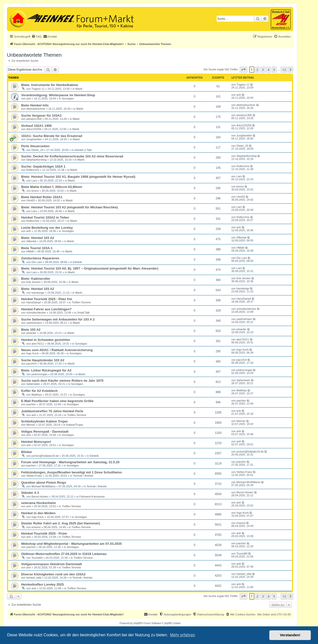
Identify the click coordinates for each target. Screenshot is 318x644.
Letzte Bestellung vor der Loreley (47, 228)
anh (29, 98)
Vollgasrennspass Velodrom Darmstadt (52, 564)
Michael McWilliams (44, 486)
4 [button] (268, 70)
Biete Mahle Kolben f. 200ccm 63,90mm (52, 187)
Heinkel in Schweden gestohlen (46, 340)
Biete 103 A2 (31, 330)
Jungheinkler (34, 139)
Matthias (37, 395)
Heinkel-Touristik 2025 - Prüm (44, 533)
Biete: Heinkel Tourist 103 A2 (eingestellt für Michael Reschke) (69, 207)
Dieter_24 (38, 150)
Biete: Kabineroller (36, 279)
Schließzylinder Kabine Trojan (44, 421)
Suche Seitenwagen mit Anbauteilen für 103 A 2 (58, 319)
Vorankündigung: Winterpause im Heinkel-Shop (58, 95)
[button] (243, 70)
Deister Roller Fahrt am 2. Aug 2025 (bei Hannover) (61, 523)
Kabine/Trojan (75, 425)
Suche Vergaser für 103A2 (41, 115)
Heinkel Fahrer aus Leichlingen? (46, 309)
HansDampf (34, 302)
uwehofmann (34, 323)
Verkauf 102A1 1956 (36, 126)
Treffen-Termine (81, 302)
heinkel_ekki (34, 578)
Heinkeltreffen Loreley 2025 (42, 584)
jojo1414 (32, 364)
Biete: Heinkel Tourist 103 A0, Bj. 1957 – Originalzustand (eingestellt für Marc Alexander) (90, 268)
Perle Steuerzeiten (35, 146)
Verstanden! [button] (290, 635)
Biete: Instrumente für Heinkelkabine (50, 85)
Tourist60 (37, 558)
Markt (79, 89)
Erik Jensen (33, 282)
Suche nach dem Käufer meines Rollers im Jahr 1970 (62, 381)
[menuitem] (37, 37)
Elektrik (78, 262)
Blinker (27, 452)
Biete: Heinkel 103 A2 (38, 238)
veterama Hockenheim (39, 503)
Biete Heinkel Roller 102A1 (42, 197)
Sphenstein (33, 384)
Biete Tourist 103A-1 (37, 248)
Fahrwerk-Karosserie (92, 497)
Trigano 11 (38, 89)
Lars (34, 181)
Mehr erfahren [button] (182, 635)
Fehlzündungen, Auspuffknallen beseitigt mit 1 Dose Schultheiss (71, 472)
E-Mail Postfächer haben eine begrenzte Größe (57, 401)
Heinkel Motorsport (36, 442)
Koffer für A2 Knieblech (39, 391)
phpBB (137, 623)
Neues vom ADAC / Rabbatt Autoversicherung (57, 350)
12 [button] (284, 70)
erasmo (36, 527)
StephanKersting (36, 160)
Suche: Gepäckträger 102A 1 (43, 166)
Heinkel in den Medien (38, 513)
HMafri (30, 251)
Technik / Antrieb (83, 476)
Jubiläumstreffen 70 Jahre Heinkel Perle (52, 411)
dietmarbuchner (36, 109)
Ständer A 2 (30, 493)
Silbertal (31, 241)
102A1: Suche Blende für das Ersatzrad (52, 136)
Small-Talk (83, 313)
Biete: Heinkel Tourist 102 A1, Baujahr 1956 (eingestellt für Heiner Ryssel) (78, 177)
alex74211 (38, 344)
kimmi (35, 191)
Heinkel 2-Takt (83, 150)
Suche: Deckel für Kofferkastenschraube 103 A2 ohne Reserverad (72, 156)
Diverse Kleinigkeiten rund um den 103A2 (53, 574)
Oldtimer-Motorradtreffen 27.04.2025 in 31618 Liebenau (64, 554)
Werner (31, 425)
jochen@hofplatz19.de (45, 456)
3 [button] (263, 70)
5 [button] (274, 70)
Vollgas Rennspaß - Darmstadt (45, 432)
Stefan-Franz (34, 476)
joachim (31, 404)
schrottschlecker (36, 313)
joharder (31, 333)
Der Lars (37, 262)
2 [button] (257, 70)
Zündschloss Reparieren (40, 258)
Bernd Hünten (40, 497)
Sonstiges (68, 98)
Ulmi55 (31, 200)
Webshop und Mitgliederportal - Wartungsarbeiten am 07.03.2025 (71, 544)
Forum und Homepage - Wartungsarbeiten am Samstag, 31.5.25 (70, 462)
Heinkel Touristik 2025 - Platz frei (47, 299)
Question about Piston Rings (44, 483)
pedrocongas (40, 374)
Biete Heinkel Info (35, 105)
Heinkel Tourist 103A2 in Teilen (45, 217)
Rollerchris (33, 170)
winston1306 (34, 119)
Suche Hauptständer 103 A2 (43, 360)
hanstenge (38, 293)
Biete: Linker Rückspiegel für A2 (46, 370)
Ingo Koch (33, 353)
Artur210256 (34, 129)
